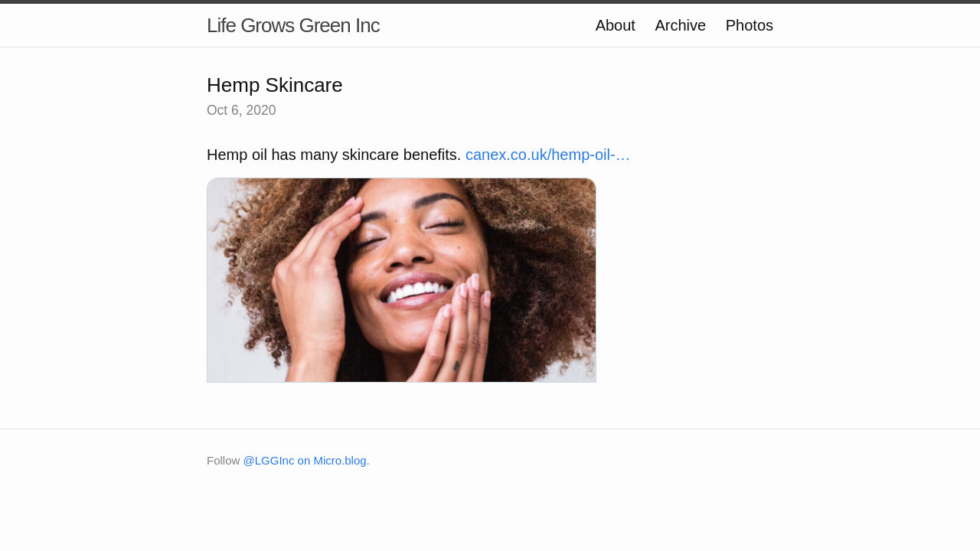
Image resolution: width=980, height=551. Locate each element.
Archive (680, 25)
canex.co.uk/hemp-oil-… (548, 155)
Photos (750, 25)
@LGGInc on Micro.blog (305, 460)
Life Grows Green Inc (293, 25)
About (616, 25)
